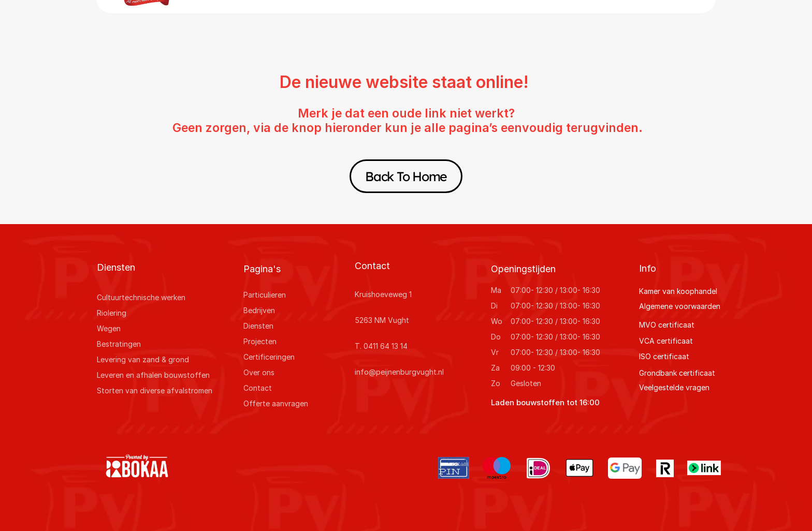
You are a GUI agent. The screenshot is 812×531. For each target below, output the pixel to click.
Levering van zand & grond (143, 359)
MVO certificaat (667, 325)
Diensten (258, 326)
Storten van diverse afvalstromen (155, 390)
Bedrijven (259, 310)
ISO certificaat (664, 356)
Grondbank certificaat (677, 373)
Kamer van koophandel (678, 291)
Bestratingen (119, 344)
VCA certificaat (666, 341)
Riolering (112, 313)
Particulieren (265, 295)
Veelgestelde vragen (674, 387)
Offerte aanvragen (276, 403)
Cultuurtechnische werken (141, 297)
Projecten (260, 341)
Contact (258, 388)
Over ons (259, 372)
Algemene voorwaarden (680, 306)
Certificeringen (269, 357)
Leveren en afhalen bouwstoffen (153, 375)
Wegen (109, 328)
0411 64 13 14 (386, 346)
